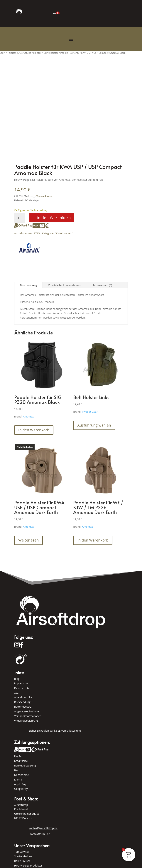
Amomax (28, 416)
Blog (17, 679)
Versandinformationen (28, 716)
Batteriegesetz (23, 707)
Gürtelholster (63, 233)
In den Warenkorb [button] (34, 430)
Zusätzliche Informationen (65, 285)
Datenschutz (22, 688)
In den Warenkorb (54, 218)
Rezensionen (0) (102, 285)
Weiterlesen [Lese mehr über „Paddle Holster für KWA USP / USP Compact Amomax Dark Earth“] (29, 540)
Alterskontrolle (23, 697)
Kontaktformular (40, 834)
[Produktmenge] (20, 218)
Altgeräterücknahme (27, 711)
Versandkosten (44, 196)
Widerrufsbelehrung (26, 721)
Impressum (21, 683)
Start (3, 53)
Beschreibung (28, 285)
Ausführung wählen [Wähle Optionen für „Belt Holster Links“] (94, 425)
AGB (17, 693)
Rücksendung (22, 702)
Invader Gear (90, 412)
